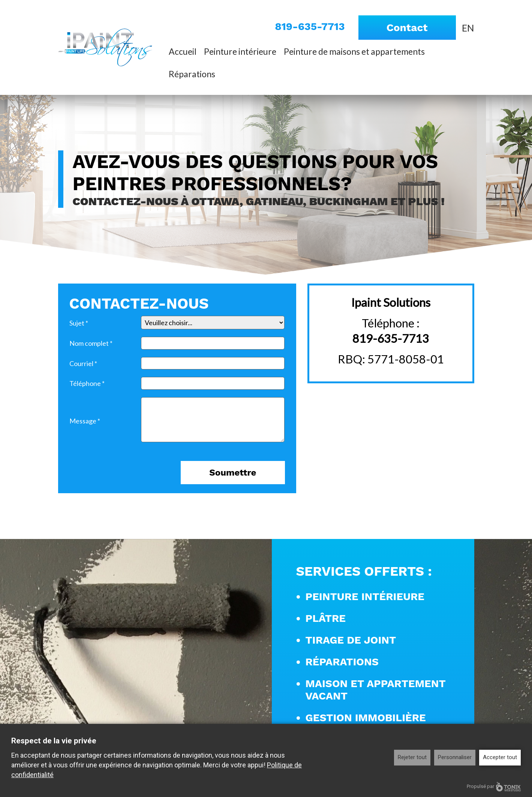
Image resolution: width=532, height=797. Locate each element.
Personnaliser (455, 757)
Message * (85, 421)
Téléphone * (87, 383)
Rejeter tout (412, 757)
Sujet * (79, 323)
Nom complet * (91, 343)
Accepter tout (500, 757)
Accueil (183, 51)
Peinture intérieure (240, 51)
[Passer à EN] (468, 27)
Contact (407, 28)
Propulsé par (494, 787)
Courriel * (83, 363)
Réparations (192, 74)
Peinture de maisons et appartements (354, 51)
